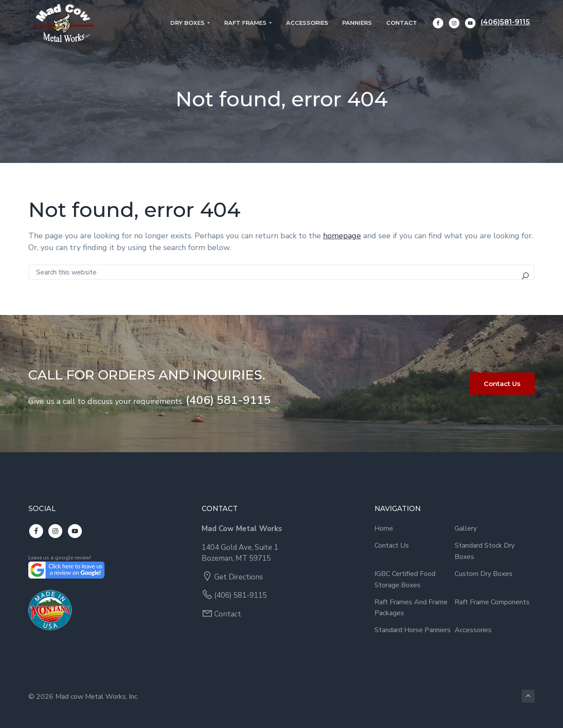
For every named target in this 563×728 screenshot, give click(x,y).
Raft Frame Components (492, 602)
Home (384, 528)
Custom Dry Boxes (484, 574)
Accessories (473, 630)
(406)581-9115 (510, 23)
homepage (342, 236)
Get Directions (239, 577)
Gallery (466, 528)
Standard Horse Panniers (413, 630)
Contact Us (502, 384)
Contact (228, 614)
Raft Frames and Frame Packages (411, 608)
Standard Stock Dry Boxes (485, 551)
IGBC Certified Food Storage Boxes (405, 579)
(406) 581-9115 (228, 400)
